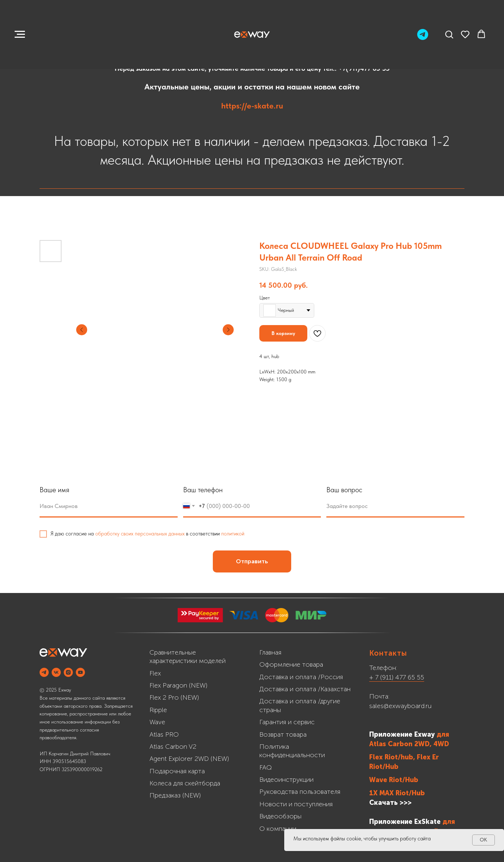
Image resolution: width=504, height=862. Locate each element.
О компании (278, 829)
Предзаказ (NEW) (175, 795)
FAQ (266, 767)
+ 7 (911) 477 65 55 (397, 677)
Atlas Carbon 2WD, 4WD (409, 744)
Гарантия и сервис (287, 722)
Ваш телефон (236, 490)
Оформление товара (291, 664)
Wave (157, 722)
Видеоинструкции (286, 780)
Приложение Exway (403, 734)
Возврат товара (283, 734)
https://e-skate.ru (252, 106)
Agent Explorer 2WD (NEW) (189, 759)
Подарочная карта (177, 771)
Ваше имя (88, 490)
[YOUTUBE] (80, 672)
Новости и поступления (296, 804)
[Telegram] (423, 38)
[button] (449, 34)
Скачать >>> (390, 803)
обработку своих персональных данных (173, 534)
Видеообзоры (280, 816)
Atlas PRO (164, 734)
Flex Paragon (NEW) (178, 685)
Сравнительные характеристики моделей (188, 657)
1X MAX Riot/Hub (397, 793)
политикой (266, 534)
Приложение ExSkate (405, 822)
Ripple (158, 710)
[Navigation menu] (20, 34)
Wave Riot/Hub (394, 780)
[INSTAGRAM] (68, 672)
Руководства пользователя (300, 792)
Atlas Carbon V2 (173, 747)
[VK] (56, 672)
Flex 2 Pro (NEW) (174, 697)
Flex (155, 673)
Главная (270, 652)
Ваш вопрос (378, 490)
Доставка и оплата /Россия (301, 677)
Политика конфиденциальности (292, 751)
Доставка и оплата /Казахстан (305, 689)
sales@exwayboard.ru (400, 706)
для (443, 734)
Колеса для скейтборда (185, 783)
